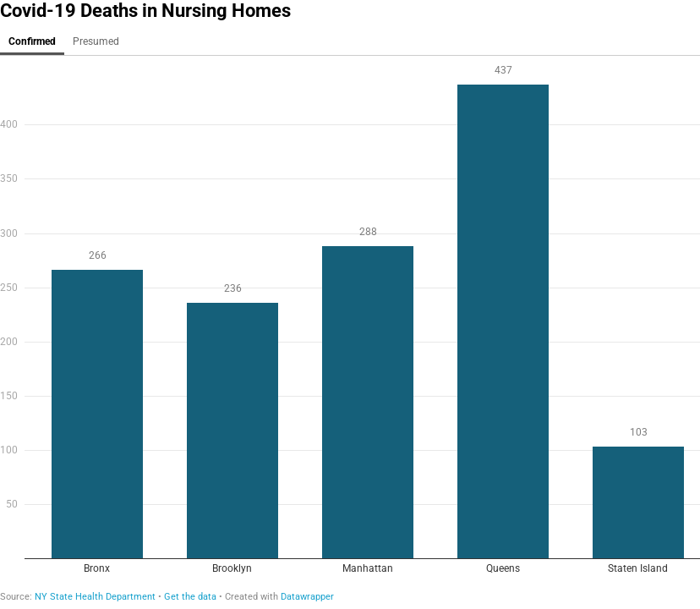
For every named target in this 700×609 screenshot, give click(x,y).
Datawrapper (307, 597)
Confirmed (32, 41)
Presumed (96, 41)
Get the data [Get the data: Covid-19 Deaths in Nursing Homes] (190, 597)
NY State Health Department (95, 597)
